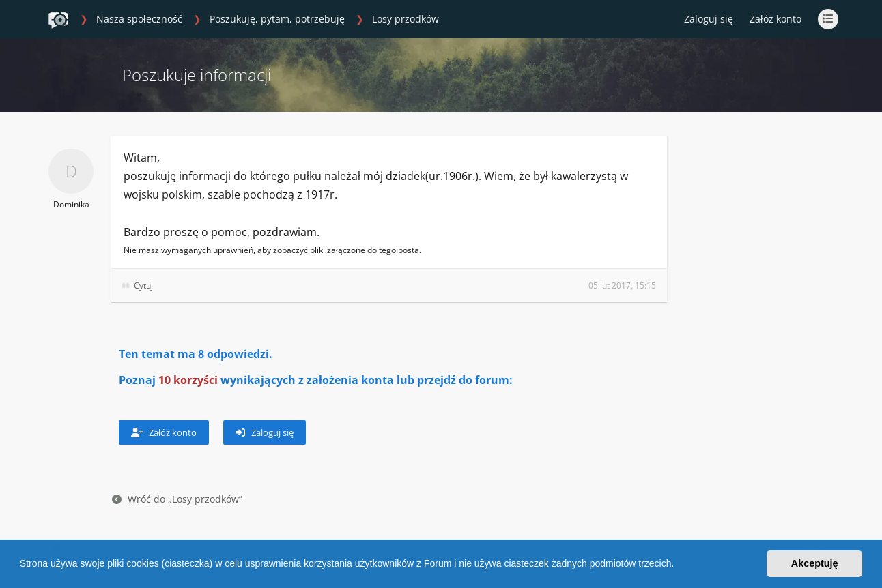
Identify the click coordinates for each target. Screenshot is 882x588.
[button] (679, 565)
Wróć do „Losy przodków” (177, 499)
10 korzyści (188, 380)
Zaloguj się (265, 432)
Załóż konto (776, 19)
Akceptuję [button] (815, 563)
